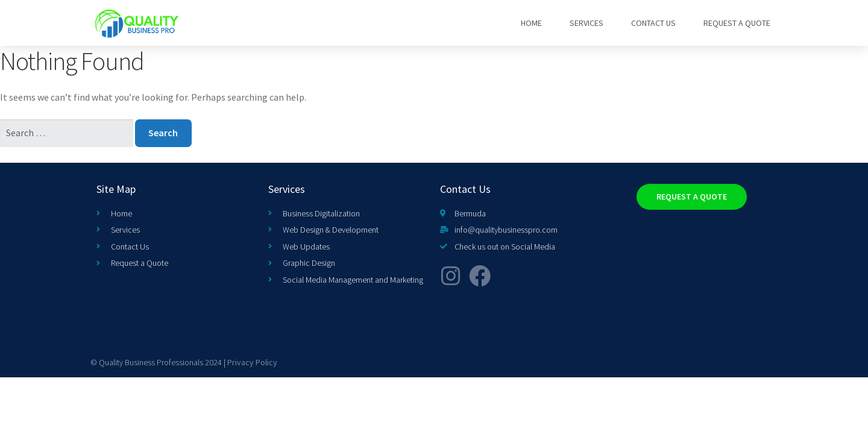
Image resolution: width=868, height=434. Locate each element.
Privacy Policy (252, 362)
